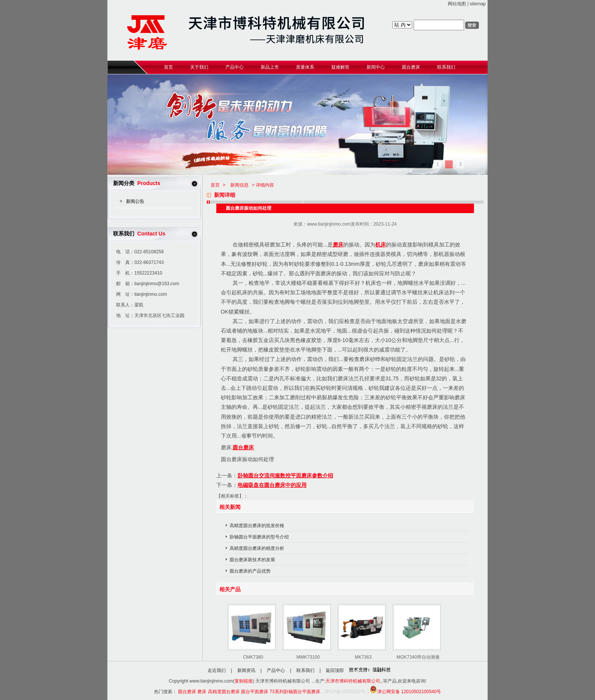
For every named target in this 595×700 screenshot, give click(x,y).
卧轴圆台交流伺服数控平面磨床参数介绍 (285, 476)
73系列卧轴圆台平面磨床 (295, 692)
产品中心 (276, 670)
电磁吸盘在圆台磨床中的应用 (272, 485)
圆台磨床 (243, 447)
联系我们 (305, 670)
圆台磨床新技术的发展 (252, 560)
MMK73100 (308, 657)
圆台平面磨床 (255, 692)
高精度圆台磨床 (224, 692)
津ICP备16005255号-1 (347, 692)
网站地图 (457, 4)
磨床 (338, 245)
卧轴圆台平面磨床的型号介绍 (259, 537)
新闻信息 (239, 185)
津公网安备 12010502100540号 (405, 692)
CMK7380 (253, 657)
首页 (215, 185)
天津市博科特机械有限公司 (353, 681)
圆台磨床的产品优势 (250, 571)
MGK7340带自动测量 (418, 657)
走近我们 (217, 670)
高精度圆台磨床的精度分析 (257, 548)
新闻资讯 (246, 670)
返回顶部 (335, 670)
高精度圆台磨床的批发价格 (257, 526)
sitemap (478, 4)
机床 (381, 245)
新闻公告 (135, 201)
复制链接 (244, 681)
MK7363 (363, 657)
